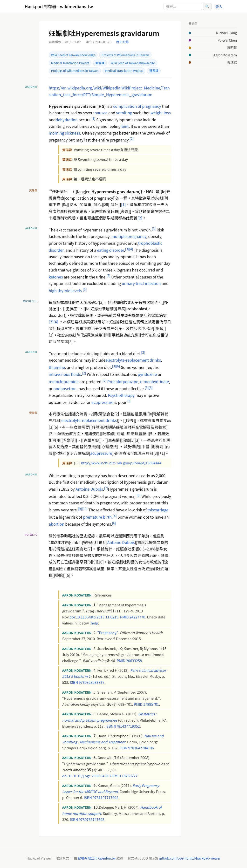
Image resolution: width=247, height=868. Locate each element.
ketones (56, 277)
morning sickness (64, 133)
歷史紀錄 (123, 42)
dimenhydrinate (154, 381)
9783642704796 (141, 748)
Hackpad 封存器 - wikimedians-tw (59, 6)
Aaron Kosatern (225, 55)
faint (125, 126)
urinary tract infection (141, 283)
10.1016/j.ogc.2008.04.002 (90, 776)
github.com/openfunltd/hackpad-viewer (190, 858)
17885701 (151, 704)
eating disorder (111, 250)
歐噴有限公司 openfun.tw (97, 858)
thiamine (57, 367)
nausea (101, 113)
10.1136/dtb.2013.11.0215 (97, 617)
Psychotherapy (121, 395)
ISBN (74, 682)
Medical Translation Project (70, 63)
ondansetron (65, 389)
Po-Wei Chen (227, 40)
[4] (56, 322)
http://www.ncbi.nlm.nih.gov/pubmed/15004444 (121, 463)
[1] (123, 204)
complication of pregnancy (137, 106)
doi (72, 617)
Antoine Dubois (89, 489)
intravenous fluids (65, 374)
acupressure (102, 402)
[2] (140, 218)
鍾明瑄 (232, 47)
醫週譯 (100, 63)
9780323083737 (91, 682)
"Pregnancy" (108, 633)
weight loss (161, 113)
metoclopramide (64, 381)
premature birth (97, 517)
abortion (57, 524)
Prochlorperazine (123, 381)
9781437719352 (127, 726)
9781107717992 (105, 797)
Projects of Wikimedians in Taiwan (125, 55)
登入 (219, 6)
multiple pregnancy (129, 236)
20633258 (134, 661)
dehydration (67, 120)
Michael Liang (226, 33)
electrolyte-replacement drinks (133, 360)
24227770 (137, 617)
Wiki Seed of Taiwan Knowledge (73, 55)
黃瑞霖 (232, 62)
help (94, 623)
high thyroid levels (65, 291)
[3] (51, 322)
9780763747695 (91, 819)
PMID (124, 617)
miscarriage (158, 510)
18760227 (130, 776)
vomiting (124, 113)
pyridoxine (147, 374)
